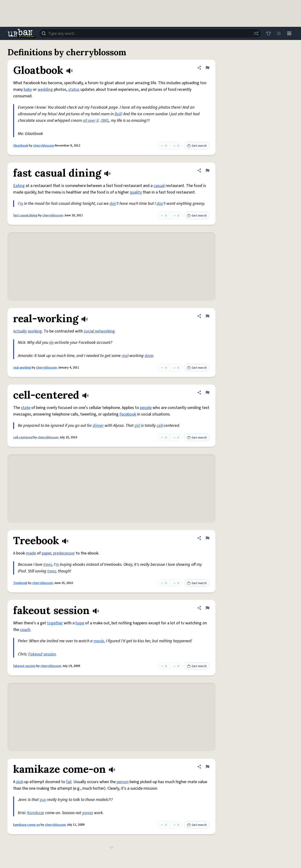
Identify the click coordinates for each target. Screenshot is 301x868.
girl (137, 426)
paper (46, 553)
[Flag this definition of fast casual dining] (207, 170)
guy (43, 800)
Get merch (197, 146)
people (146, 408)
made (31, 553)
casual (159, 186)
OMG (105, 121)
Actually (20, 331)
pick (20, 782)
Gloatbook (21, 146)
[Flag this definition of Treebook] (207, 538)
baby (28, 89)
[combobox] (150, 33)
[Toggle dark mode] (279, 33)
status (74, 89)
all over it (91, 121)
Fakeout (35, 654)
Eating (19, 186)
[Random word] (256, 33)
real (125, 356)
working (35, 331)
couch (25, 630)
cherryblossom (44, 146)
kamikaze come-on (27, 825)
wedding (45, 89)
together (55, 623)
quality (136, 192)
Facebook (128, 414)
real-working (22, 368)
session (50, 654)
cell (160, 426)
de (51, 343)
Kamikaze (36, 813)
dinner (98, 426)
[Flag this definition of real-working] (207, 316)
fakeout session (24, 666)
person (123, 782)
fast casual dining (25, 215)
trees (48, 565)
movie (99, 641)
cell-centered (23, 437)
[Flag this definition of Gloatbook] (207, 68)
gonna (88, 813)
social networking (99, 331)
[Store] (269, 33)
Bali (118, 114)
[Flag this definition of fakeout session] (207, 608)
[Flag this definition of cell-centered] (207, 392)
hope (80, 623)
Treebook (20, 583)
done (149, 356)
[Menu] (289, 33)
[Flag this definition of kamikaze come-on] (207, 767)
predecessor (64, 553)
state (26, 408)
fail (69, 782)
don (113, 204)
